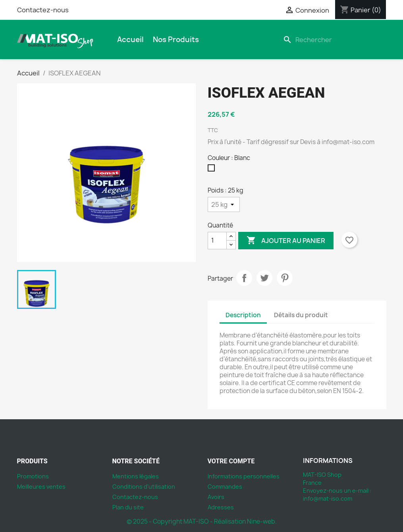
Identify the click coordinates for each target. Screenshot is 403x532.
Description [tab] (243, 315)
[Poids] (224, 204)
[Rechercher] (333, 40)
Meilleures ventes (41, 487)
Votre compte (231, 461)
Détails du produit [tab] (301, 315)
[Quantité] (217, 241)
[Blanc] (213, 170)
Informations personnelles (244, 476)
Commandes (225, 487)
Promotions (33, 476)
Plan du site (128, 507)
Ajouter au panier (286, 241)
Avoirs (216, 497)
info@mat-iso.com (328, 498)
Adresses (221, 507)
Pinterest (285, 278)
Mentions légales (136, 476)
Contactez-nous (43, 10)
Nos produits (176, 40)
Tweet (264, 278)
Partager (244, 278)
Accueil (130, 40)
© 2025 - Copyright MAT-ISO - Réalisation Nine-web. (202, 521)
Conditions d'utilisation (144, 487)
